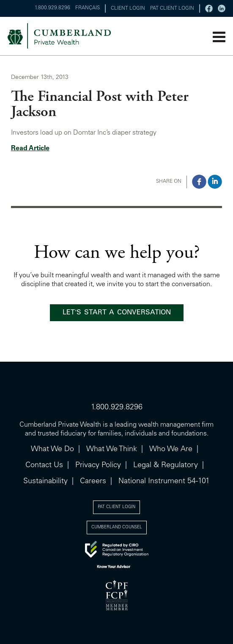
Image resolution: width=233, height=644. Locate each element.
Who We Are (171, 449)
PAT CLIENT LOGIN (172, 8)
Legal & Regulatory (166, 465)
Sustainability (45, 482)
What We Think (112, 449)
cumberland (73, 36)
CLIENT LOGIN (128, 8)
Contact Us (44, 465)
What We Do (52, 449)
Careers (93, 482)
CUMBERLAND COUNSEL (117, 528)
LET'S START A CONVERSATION (117, 313)
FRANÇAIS (88, 8)
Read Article (30, 149)
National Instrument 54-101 (164, 482)
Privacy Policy (98, 465)
